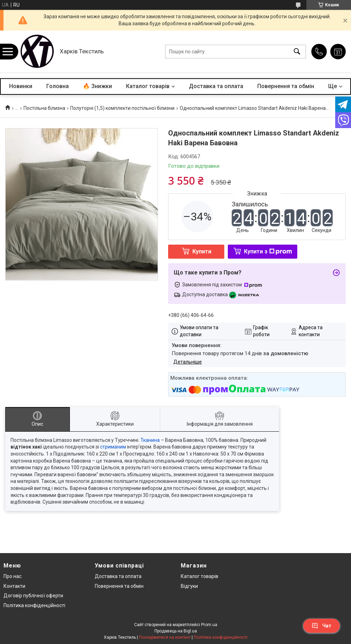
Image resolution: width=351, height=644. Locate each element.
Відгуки (189, 586)
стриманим (113, 447)
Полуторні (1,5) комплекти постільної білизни (122, 108)
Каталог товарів (148, 86)
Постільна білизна (44, 108)
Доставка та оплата (216, 86)
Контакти (14, 586)
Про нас (12, 576)
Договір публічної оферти (33, 596)
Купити (202, 251)
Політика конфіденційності (34, 605)
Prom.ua (209, 625)
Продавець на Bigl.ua (176, 631)
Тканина (150, 440)
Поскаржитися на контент (165, 637)
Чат (322, 626)
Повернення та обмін (286, 86)
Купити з (268, 251)
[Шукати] (297, 52)
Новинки (21, 86)
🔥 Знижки (97, 86)
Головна (58, 86)
